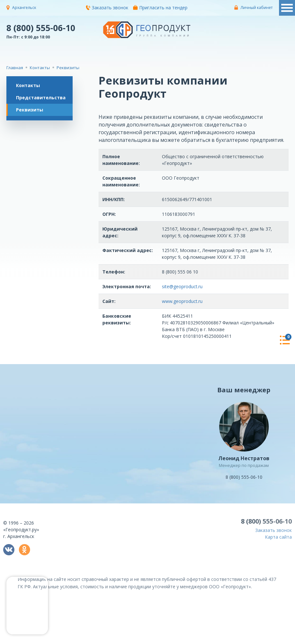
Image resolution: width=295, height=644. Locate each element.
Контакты (28, 85)
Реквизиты (30, 110)
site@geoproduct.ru (182, 286)
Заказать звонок (107, 8)
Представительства (41, 98)
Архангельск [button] (24, 8)
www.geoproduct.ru (182, 301)
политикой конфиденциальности (257, 639)
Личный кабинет (257, 8)
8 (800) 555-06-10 (41, 28)
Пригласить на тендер (160, 8)
